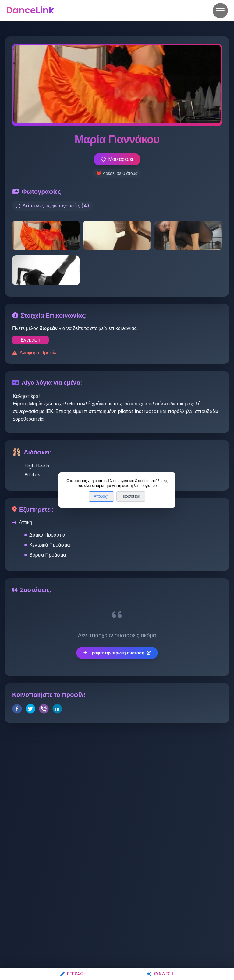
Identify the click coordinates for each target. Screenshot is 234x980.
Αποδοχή (101, 496)
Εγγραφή (73, 974)
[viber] (44, 710)
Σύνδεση (160, 974)
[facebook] (17, 710)
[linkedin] (57, 710)
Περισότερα (131, 496)
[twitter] (30, 710)
